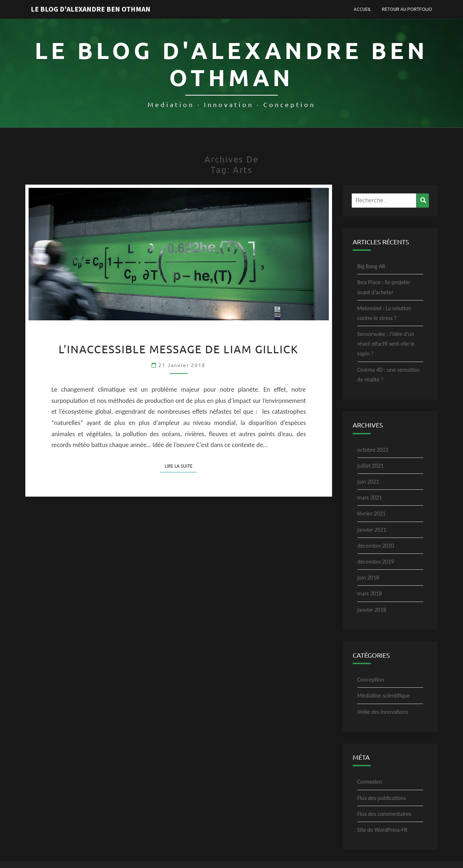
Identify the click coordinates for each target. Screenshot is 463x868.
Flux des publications (382, 798)
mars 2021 (370, 498)
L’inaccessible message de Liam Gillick (179, 349)
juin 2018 (368, 578)
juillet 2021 (371, 466)
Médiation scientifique (384, 696)
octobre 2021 (373, 450)
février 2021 (371, 513)
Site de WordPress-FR (383, 830)
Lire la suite (181, 466)
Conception (371, 680)
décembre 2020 (376, 546)
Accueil (362, 9)
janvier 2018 (372, 610)
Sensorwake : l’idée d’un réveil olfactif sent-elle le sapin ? (386, 344)
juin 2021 (368, 482)
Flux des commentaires (384, 814)
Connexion (370, 782)
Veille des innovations (383, 712)
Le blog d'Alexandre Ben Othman (91, 9)
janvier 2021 (372, 530)
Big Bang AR (371, 266)
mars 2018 (370, 593)
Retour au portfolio (407, 9)
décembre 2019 (376, 562)
